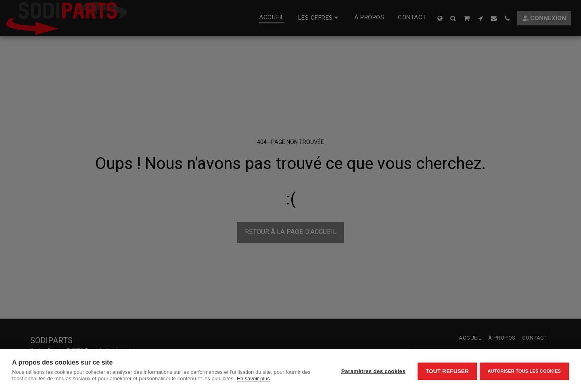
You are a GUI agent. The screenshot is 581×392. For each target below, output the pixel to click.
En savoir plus (253, 378)
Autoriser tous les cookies (524, 371)
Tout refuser (446, 371)
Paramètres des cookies (372, 371)
